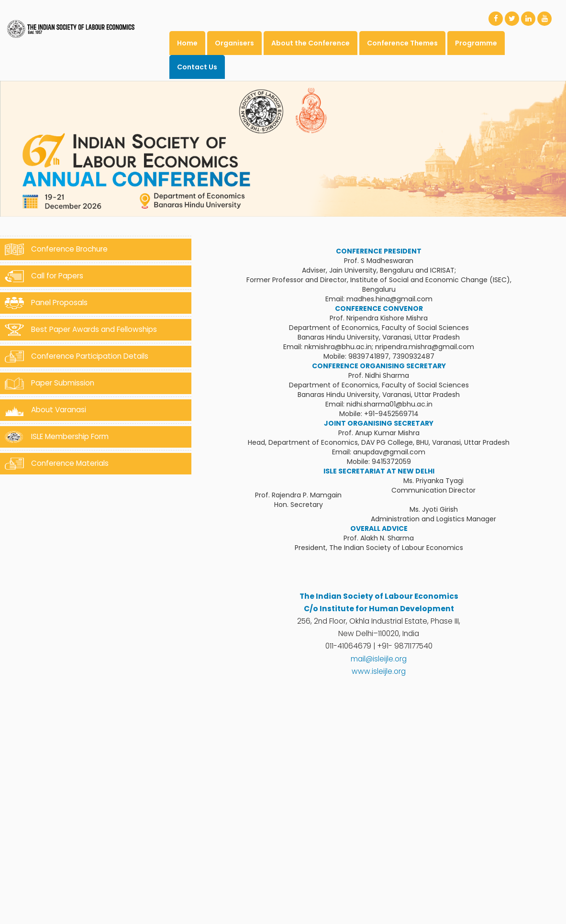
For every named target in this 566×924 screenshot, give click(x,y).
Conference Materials (57, 464)
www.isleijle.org (379, 671)
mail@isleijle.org (379, 659)
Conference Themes (402, 43)
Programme (476, 43)
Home (187, 43)
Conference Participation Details (77, 357)
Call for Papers (44, 276)
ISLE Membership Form (57, 437)
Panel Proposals (46, 303)
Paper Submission (50, 383)
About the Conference (311, 43)
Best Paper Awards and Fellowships (81, 330)
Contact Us (197, 67)
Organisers (234, 43)
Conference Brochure (56, 249)
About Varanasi (45, 410)
